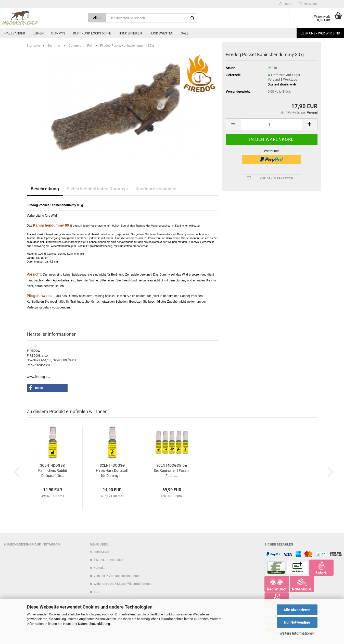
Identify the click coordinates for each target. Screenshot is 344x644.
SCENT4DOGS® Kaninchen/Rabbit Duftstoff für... (53, 470)
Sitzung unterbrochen (108, 560)
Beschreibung (45, 189)
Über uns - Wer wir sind (320, 33)
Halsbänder (15, 33)
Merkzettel (308, 4)
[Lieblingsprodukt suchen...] (97, 18)
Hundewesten (161, 33)
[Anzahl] (272, 124)
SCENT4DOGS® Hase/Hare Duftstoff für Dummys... (112, 470)
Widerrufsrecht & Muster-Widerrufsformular (123, 584)
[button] (233, 124)
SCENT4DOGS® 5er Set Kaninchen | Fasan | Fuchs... (172, 470)
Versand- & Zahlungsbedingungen (117, 576)
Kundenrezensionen (156, 189)
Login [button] (285, 4)
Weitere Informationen (297, 633)
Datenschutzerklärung (94, 624)
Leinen (38, 33)
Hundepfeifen (130, 33)
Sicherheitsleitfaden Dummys (97, 189)
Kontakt (99, 568)
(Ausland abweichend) (282, 85)
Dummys (58, 33)
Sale (185, 33)
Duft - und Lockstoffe (92, 33)
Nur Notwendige (297, 622)
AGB (97, 592)
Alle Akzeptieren (297, 610)
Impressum (101, 552)
